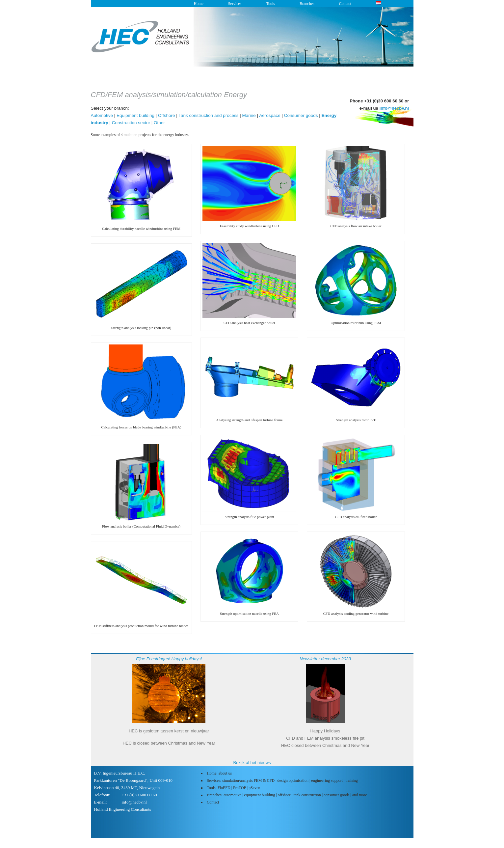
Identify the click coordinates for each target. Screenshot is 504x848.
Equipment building (135, 115)
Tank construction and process (208, 115)
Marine (249, 115)
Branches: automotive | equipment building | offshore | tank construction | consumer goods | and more (287, 795)
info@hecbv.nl (394, 108)
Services (235, 4)
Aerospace (270, 115)
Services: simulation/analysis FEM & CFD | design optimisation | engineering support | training (282, 780)
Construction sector (131, 123)
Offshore (167, 115)
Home (199, 4)
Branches (307, 4)
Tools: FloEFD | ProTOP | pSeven (233, 788)
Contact (345, 4)
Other (159, 123)
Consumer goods (301, 115)
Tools (270, 4)
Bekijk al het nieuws (252, 763)
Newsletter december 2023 (325, 659)
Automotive (102, 115)
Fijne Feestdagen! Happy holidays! (169, 659)
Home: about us (219, 773)
